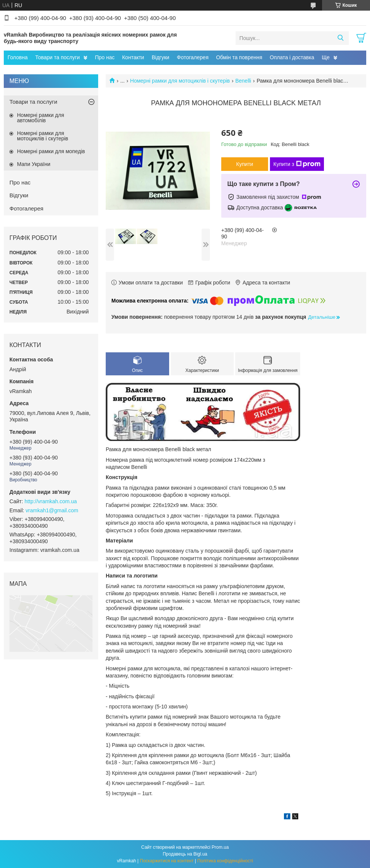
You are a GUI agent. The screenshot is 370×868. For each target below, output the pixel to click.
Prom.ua (220, 847)
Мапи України (34, 164)
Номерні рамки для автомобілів (41, 118)
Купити (245, 164)
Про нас (105, 57)
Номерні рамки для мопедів (51, 151)
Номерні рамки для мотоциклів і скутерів (180, 81)
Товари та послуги (57, 57)
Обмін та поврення (239, 57)
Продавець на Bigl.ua (185, 854)
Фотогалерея (193, 57)
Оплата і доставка (292, 57)
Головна (18, 57)
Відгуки (161, 57)
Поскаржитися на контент (166, 861)
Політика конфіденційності (225, 861)
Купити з (297, 164)
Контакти (133, 57)
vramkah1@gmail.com (52, 510)
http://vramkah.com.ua (51, 501)
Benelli (243, 81)
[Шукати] (340, 38)
